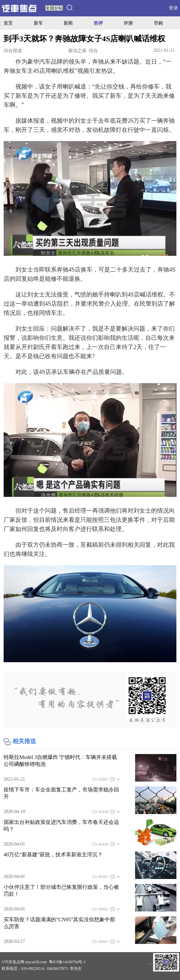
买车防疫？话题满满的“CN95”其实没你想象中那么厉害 (59, 923)
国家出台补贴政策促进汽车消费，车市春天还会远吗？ (61, 826)
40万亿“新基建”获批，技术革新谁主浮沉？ (53, 855)
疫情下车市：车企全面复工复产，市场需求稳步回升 (61, 793)
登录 (173, 8)
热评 (98, 23)
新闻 (68, 23)
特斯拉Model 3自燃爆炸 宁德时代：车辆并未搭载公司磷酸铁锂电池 (60, 761)
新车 (38, 23)
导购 (158, 23)
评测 (128, 23)
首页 (8, 23)
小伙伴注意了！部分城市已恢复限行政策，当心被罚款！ (61, 890)
